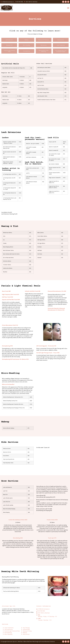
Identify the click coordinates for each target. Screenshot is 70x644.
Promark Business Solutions (48, 642)
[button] (68, 8)
